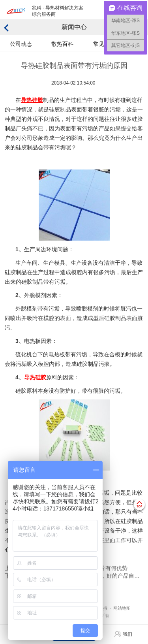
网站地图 (122, 608)
